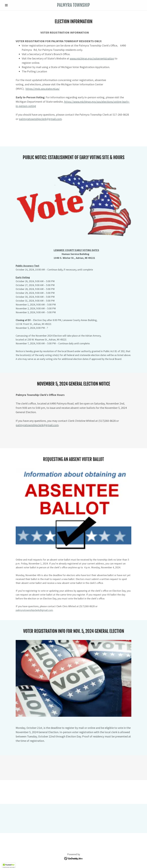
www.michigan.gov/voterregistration (92, 58)
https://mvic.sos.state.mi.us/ (43, 89)
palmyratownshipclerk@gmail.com (40, 119)
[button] (14, 5)
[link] (73, 6)
